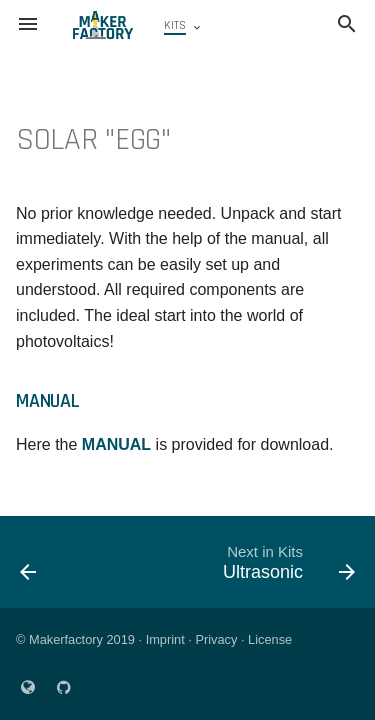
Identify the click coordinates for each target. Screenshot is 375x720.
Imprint (165, 639)
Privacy (216, 639)
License (270, 639)
